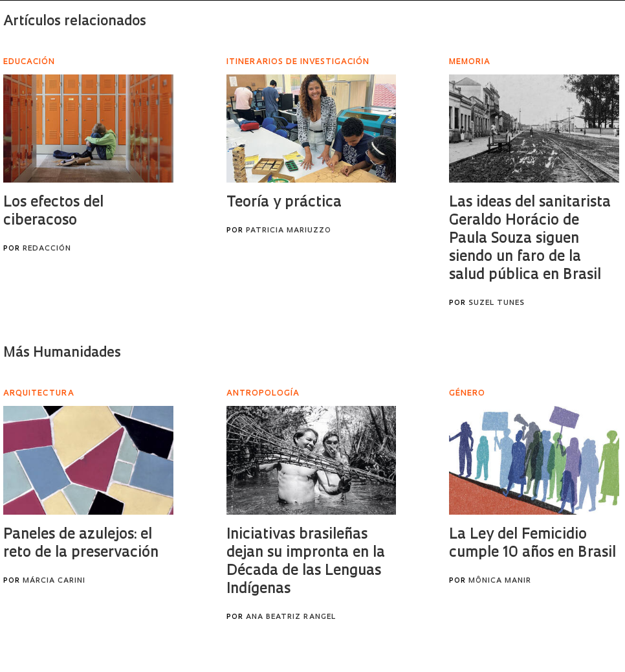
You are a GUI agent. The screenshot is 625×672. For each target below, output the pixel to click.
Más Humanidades (62, 353)
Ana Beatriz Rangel (291, 617)
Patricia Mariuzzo (289, 231)
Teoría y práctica (284, 203)
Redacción (47, 249)
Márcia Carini (54, 581)
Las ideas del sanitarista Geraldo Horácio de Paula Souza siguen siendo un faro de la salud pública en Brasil (530, 239)
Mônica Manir (500, 581)
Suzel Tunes (497, 303)
